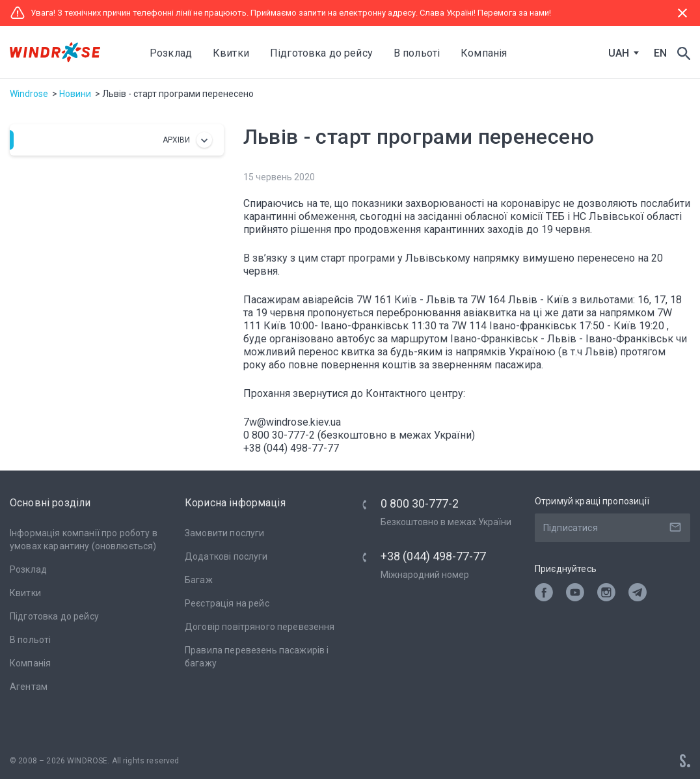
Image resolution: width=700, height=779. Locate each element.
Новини (75, 94)
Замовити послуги (224, 533)
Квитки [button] (231, 53)
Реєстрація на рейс (227, 603)
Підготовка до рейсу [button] (321, 53)
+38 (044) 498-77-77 (433, 556)
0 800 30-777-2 (420, 503)
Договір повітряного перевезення (260, 627)
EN (660, 53)
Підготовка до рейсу (54, 616)
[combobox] (621, 53)
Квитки (25, 593)
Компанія (30, 663)
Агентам (29, 687)
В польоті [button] (417, 53)
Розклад (171, 53)
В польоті (30, 640)
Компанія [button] (484, 53)
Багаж (199, 580)
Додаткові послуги (226, 556)
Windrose (29, 94)
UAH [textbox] (619, 53)
